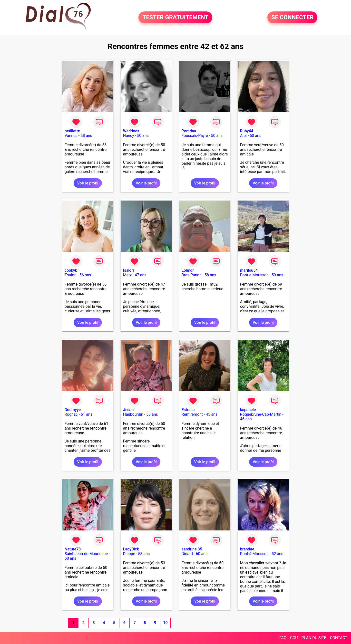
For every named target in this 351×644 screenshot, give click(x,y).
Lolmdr (188, 270)
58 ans (86, 136)
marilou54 (249, 270)
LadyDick (131, 549)
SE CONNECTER (292, 18)
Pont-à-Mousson (254, 275)
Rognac (71, 414)
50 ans (143, 136)
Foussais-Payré (195, 136)
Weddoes (131, 131)
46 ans (246, 419)
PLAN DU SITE (314, 638)
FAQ (283, 638)
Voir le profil (88, 183)
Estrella (188, 410)
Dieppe (129, 554)
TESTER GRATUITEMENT (175, 18)
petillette (72, 131)
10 (165, 623)
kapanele (248, 410)
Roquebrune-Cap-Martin (261, 414)
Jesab (128, 410)
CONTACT (339, 638)
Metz (127, 275)
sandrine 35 (192, 549)
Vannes (71, 136)
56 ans (85, 275)
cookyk (71, 270)
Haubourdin (133, 414)
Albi (243, 136)
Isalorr (129, 270)
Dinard (187, 554)
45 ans (212, 414)
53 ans (144, 554)
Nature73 (73, 549)
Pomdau (189, 131)
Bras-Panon (192, 275)
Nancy (129, 136)
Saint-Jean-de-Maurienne (86, 554)
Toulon (71, 275)
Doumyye (73, 410)
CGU (294, 638)
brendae (247, 549)
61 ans (87, 414)
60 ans (202, 554)
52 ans (277, 554)
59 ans (277, 275)
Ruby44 (247, 131)
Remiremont (192, 414)
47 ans (141, 275)
